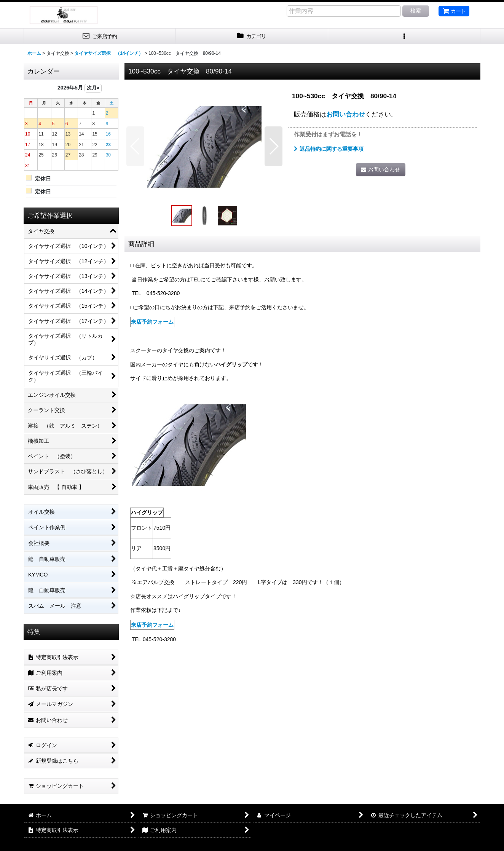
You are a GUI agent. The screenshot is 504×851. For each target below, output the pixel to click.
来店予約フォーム (152, 322)
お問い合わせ (346, 114)
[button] (404, 36)
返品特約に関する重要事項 (329, 149)
